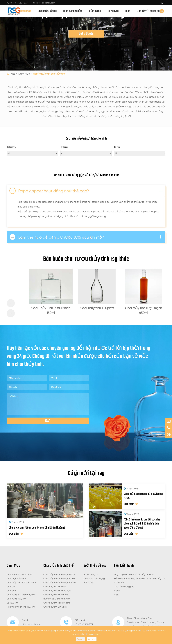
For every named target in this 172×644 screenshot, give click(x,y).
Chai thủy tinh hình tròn (55, 587)
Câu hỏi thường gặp (124, 587)
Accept (92, 639)
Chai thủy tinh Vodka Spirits (57, 603)
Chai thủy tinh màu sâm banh (21, 583)
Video (117, 591)
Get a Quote (86, 34)
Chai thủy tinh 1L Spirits (97, 308)
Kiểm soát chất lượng (94, 579)
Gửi (48, 421)
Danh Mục (26, 11)
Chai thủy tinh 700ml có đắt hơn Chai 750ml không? (37, 528)
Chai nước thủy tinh (16, 599)
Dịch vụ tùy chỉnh (73, 11)
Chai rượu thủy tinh (16, 579)
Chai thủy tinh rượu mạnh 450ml (143, 310)
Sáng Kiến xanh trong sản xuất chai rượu (143, 496)
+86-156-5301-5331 (17, 3)
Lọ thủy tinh (12, 603)
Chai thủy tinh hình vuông (56, 595)
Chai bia (11, 587)
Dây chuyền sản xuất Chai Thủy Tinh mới (134, 575)
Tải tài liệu (119, 583)
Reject (80, 639)
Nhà (13, 74)
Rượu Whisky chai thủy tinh (57, 599)
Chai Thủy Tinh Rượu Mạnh (20, 575)
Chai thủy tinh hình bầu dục (57, 591)
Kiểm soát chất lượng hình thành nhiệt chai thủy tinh (140, 579)
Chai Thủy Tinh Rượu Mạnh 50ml (59, 575)
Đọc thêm (16, 534)
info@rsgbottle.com (44, 3)
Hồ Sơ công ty (91, 575)
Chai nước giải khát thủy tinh (21, 595)
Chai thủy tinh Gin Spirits (55, 607)
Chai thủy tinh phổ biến (59, 566)
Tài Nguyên (113, 11)
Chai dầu (11, 591)
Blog (128, 11)
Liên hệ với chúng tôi (148, 11)
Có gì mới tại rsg (86, 473)
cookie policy (79, 634)
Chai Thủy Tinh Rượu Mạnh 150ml (51, 310)
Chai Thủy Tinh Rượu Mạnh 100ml (60, 579)
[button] (11, 303)
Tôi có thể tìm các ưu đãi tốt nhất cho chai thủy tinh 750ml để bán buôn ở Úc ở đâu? (143, 524)
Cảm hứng (95, 11)
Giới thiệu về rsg (47, 11)
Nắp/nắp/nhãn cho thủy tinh (49, 74)
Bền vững (88, 583)
